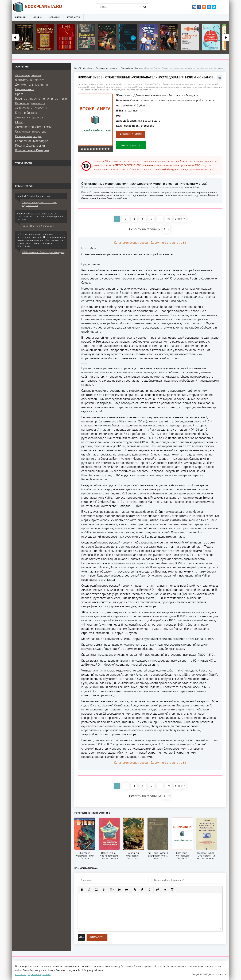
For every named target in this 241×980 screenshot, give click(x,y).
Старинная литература (31, 131)
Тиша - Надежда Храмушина (38, 226)
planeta (38, 7)
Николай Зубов (135, 105)
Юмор (19, 122)
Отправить (97, 937)
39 (168, 219)
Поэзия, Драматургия (30, 145)
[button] (82, 890)
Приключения (25, 89)
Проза (19, 94)
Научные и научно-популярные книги (41, 98)
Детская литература (29, 117)
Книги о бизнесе (26, 113)
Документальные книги (151, 95)
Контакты (74, 17)
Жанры (37, 17)
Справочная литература (32, 141)
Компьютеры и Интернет (32, 150)
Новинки (54, 17)
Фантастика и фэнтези (31, 80)
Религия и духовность (30, 103)
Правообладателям (39, 974)
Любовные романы (28, 75)
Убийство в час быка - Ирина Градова (43, 252)
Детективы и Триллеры (31, 108)
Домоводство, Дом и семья (34, 127)
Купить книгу (131, 145)
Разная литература (28, 136)
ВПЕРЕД (180, 219)
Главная (20, 17)
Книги (129, 95)
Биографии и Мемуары (184, 95)
